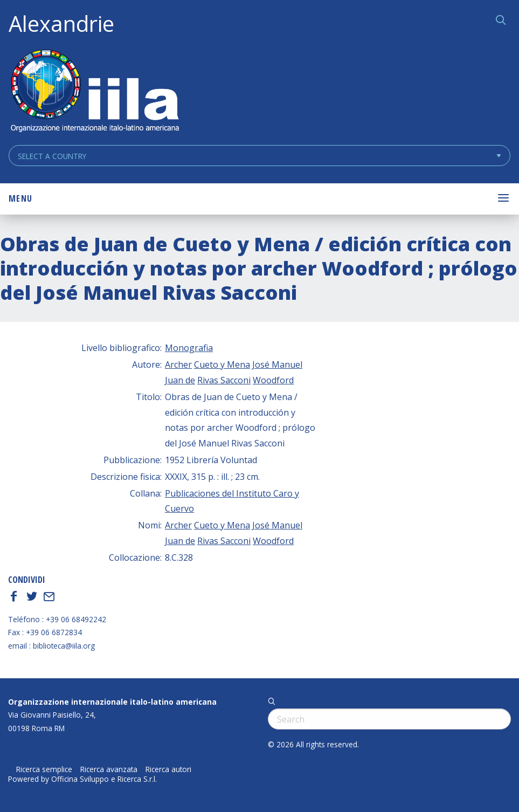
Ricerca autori (168, 769)
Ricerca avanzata (109, 769)
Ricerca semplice (44, 769)
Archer (178, 364)
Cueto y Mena (222, 364)
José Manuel (277, 364)
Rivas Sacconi (224, 380)
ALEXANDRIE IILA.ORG (94, 92)
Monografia (189, 348)
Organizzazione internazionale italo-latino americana (112, 702)
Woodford (273, 380)
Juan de (180, 380)
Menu (20, 198)
